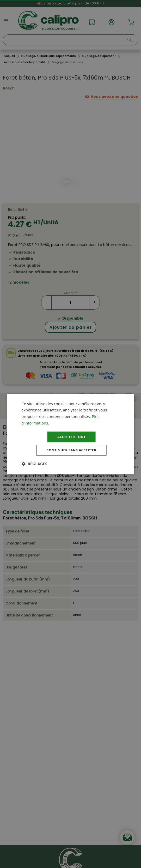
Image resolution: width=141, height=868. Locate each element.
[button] (34, 464)
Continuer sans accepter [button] (71, 450)
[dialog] (70, 434)
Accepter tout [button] (71, 436)
